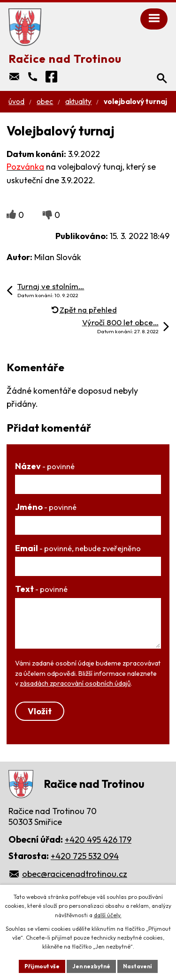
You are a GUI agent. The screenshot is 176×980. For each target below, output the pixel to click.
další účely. (108, 915)
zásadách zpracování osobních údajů (75, 683)
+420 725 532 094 (85, 856)
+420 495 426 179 (98, 840)
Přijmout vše (42, 966)
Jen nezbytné (91, 966)
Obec (45, 101)
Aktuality (78, 101)
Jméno (46, 507)
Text (41, 589)
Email (78, 548)
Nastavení (138, 966)
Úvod (16, 101)
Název (45, 466)
